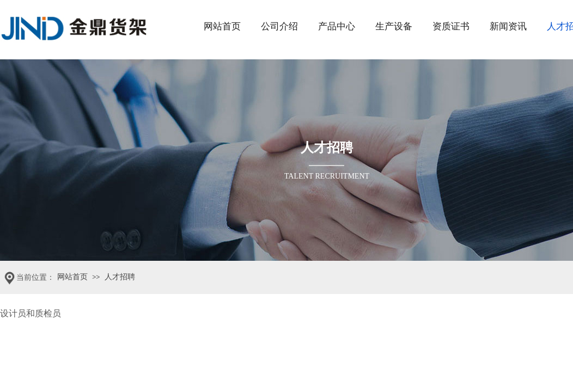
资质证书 (451, 26)
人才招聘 (120, 277)
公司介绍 (279, 26)
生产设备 (394, 26)
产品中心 (337, 26)
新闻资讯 (508, 26)
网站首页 (222, 26)
